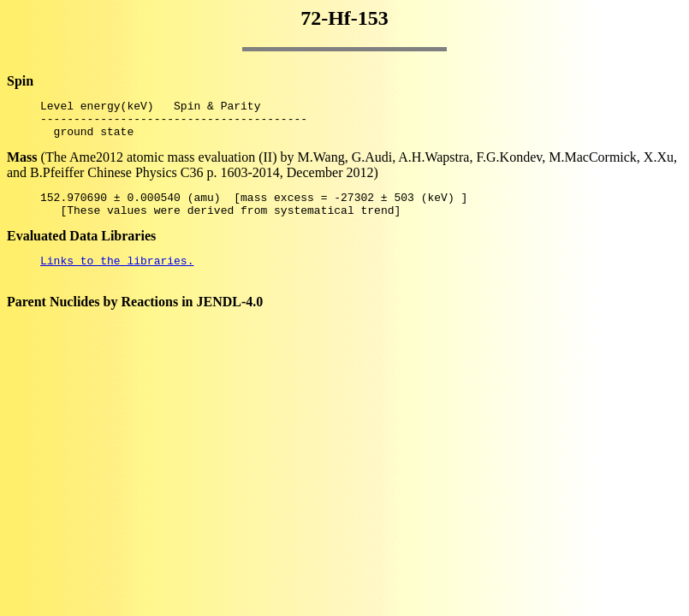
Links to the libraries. (117, 275)
